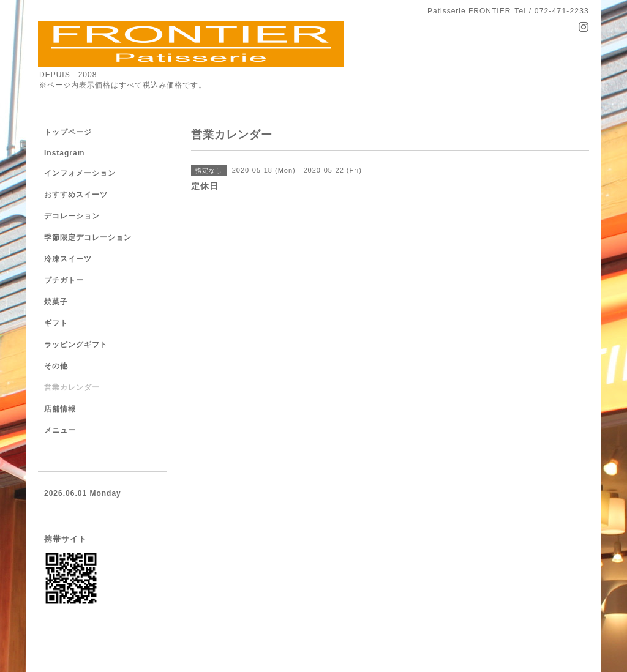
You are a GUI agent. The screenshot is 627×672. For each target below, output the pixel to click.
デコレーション (72, 216)
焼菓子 (56, 302)
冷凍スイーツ (68, 259)
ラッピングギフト (76, 345)
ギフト (56, 323)
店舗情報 (60, 409)
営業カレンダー (72, 387)
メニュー (60, 430)
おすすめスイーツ (76, 195)
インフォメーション (80, 173)
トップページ (68, 132)
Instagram (64, 153)
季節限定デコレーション (88, 237)
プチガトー (64, 280)
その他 (56, 366)
